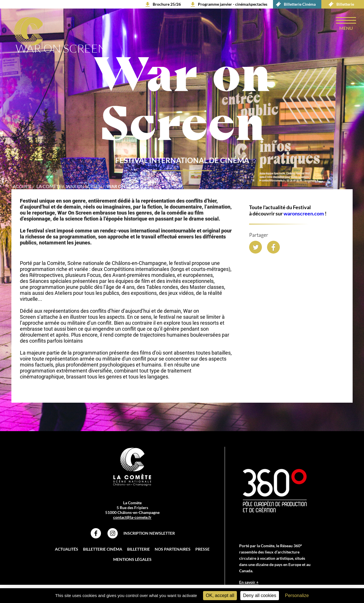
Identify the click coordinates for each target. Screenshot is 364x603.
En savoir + (249, 582)
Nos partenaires (173, 549)
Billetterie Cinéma (294, 4)
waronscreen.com (304, 213)
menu (346, 28)
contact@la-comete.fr (132, 517)
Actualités (67, 549)
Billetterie (340, 4)
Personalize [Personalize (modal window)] (297, 595)
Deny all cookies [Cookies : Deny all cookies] (260, 595)
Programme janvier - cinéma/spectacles (233, 4)
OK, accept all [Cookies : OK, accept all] (220, 595)
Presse (202, 549)
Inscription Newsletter (149, 533)
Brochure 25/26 (167, 4)
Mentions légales (132, 559)
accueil (22, 186)
